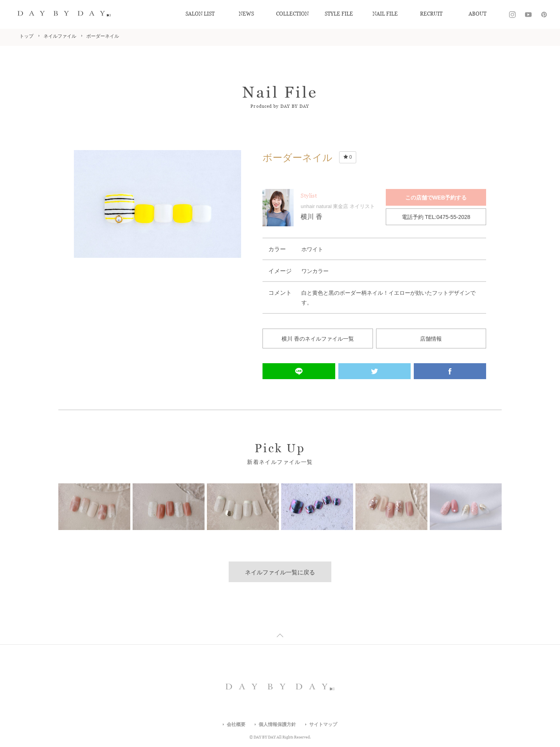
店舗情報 (431, 339)
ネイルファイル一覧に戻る (280, 572)
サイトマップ (323, 724)
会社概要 (236, 724)
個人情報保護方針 (277, 724)
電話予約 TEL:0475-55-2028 (436, 217)
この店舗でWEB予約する (436, 198)
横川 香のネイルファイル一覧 (318, 339)
